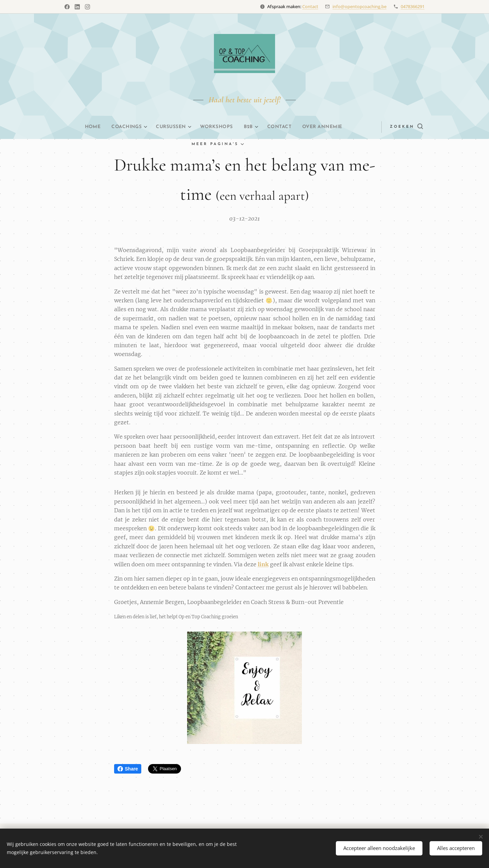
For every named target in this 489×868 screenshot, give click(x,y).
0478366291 (413, 6)
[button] (394, 127)
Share (128, 769)
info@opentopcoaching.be (359, 6)
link (263, 564)
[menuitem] (81, 127)
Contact (310, 6)
